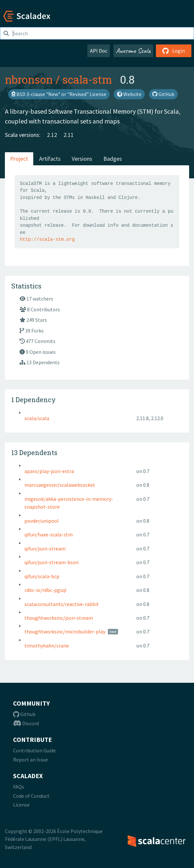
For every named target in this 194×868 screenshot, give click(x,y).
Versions (82, 159)
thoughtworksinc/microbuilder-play (65, 631)
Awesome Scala (133, 51)
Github (24, 714)
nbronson (29, 79)
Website (129, 94)
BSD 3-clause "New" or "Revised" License (59, 94)
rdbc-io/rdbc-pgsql (45, 590)
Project (19, 159)
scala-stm (87, 79)
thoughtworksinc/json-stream (59, 618)
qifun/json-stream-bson (52, 562)
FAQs (19, 787)
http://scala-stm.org (47, 239)
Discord (26, 723)
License (21, 805)
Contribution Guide (34, 750)
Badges (113, 159)
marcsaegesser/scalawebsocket (60, 485)
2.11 (69, 135)
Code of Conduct (31, 796)
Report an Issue (30, 760)
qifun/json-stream (45, 549)
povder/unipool (42, 521)
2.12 (52, 135)
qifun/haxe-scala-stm (49, 534)
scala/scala (37, 418)
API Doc (99, 51)
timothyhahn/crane (47, 646)
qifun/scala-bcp (42, 576)
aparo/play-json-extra (49, 471)
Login (174, 51)
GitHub (163, 94)
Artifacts (50, 159)
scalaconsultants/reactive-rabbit (62, 604)
